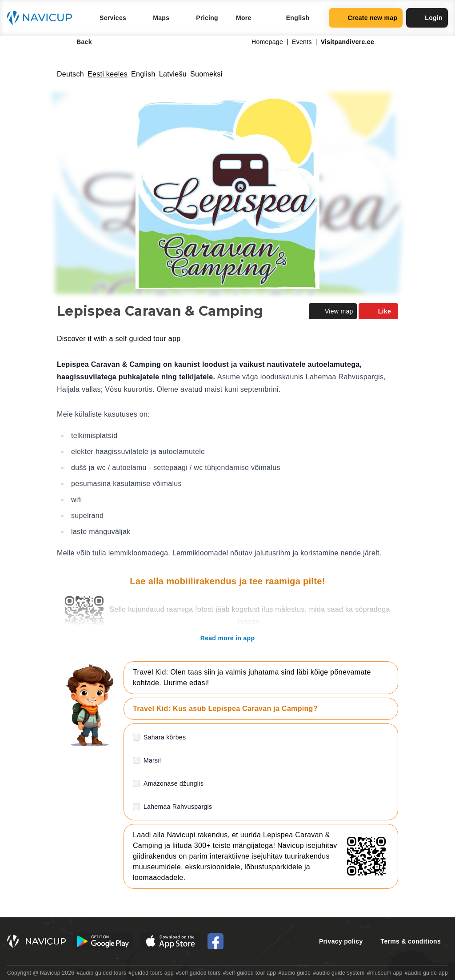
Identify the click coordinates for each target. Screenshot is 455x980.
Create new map (366, 18)
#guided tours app (151, 973)
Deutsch (70, 74)
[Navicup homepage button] (43, 18)
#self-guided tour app (249, 973)
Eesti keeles (108, 74)
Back (78, 42)
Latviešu (173, 74)
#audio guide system (339, 973)
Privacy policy (341, 941)
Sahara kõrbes (165, 737)
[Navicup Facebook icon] (216, 941)
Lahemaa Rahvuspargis (178, 807)
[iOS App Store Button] (170, 941)
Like (378, 311)
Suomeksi (206, 74)
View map (333, 311)
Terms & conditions (411, 941)
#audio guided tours (102, 973)
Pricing (207, 18)
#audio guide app (426, 973)
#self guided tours (198, 973)
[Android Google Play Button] (103, 941)
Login (427, 18)
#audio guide (295, 973)
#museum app (385, 973)
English (143, 74)
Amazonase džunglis (174, 783)
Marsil (152, 760)
